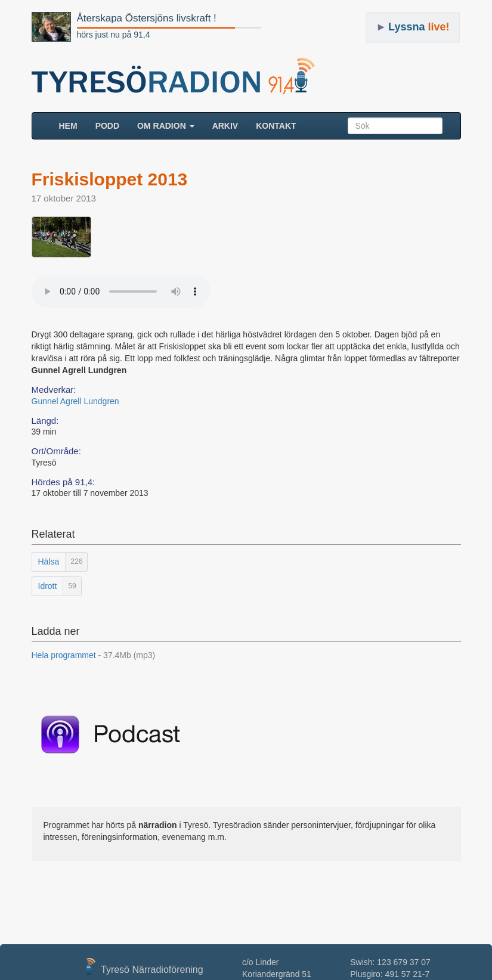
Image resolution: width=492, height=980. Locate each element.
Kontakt (276, 126)
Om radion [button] (166, 126)
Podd (107, 126)
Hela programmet (94, 655)
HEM (73, 125)
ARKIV (225, 126)
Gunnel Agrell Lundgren (75, 401)
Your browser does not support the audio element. (121, 291)
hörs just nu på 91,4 (114, 35)
